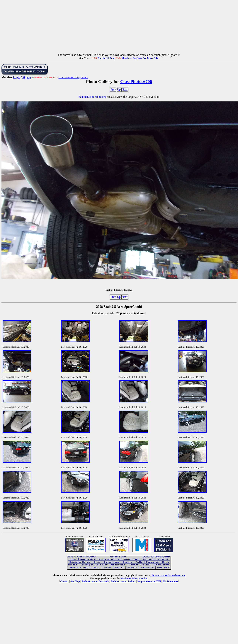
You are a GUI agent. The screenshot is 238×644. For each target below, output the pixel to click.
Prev (113, 90)
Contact (64, 581)
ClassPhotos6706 (136, 81)
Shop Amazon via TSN (149, 581)
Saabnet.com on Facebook (95, 581)
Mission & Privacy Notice (134, 578)
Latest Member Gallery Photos (73, 77)
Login (17, 77)
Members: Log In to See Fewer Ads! (140, 58)
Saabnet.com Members (92, 97)
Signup (27, 77)
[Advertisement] (119, 27)
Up (119, 90)
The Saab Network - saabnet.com (168, 575)
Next (125, 90)
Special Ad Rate (106, 58)
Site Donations (170, 581)
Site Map (75, 581)
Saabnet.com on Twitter (123, 581)
